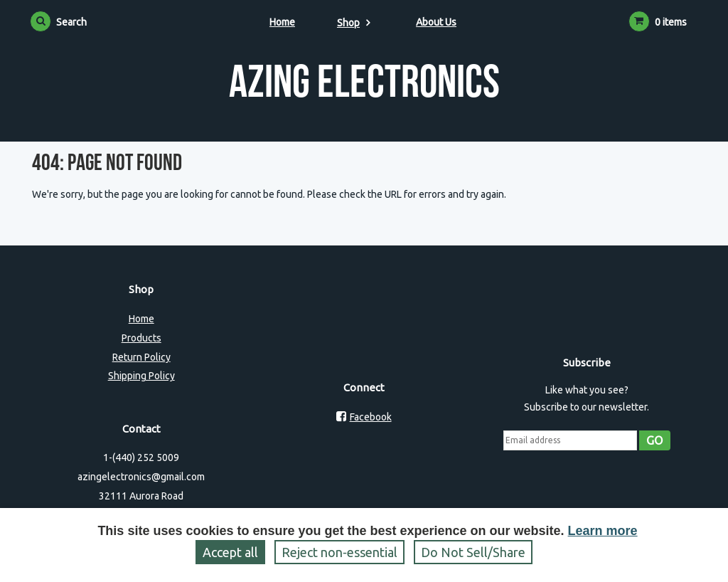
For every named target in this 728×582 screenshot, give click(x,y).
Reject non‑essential (339, 552)
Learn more (603, 531)
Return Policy (141, 357)
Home (282, 22)
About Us (436, 22)
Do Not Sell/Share (473, 552)
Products (141, 338)
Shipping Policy (141, 376)
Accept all (230, 552)
